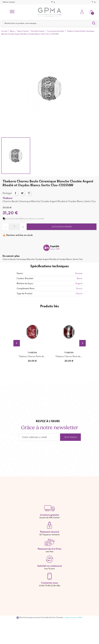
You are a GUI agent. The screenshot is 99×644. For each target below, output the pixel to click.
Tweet (22, 193)
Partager (15, 193)
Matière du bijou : (25, 284)
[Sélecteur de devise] (53, 2)
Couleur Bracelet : (25, 279)
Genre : (20, 274)
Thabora (7, 198)
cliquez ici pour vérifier (73, 618)
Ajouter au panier (62, 227)
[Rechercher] (49, 24)
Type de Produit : (25, 294)
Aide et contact (9, 2)
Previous (17, 343)
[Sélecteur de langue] (94, 2)
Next (82, 343)
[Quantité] (14, 227)
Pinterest (29, 193)
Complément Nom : (26, 289)
